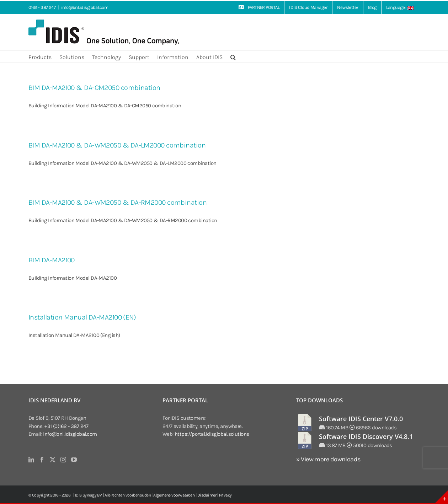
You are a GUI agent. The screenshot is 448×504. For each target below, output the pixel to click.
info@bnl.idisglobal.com (85, 7)
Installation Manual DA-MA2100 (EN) (82, 317)
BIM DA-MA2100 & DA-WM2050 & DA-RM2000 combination (118, 202)
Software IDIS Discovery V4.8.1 (366, 436)
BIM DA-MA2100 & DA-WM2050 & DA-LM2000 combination (117, 145)
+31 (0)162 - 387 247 (66, 426)
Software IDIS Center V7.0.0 (361, 419)
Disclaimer (207, 495)
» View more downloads (328, 459)
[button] (233, 57)
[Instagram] (63, 460)
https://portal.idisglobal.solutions (212, 434)
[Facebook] (42, 460)
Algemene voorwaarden (174, 495)
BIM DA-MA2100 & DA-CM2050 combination (94, 88)
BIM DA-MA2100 (52, 260)
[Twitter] (52, 460)
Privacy (225, 495)
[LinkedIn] (31, 460)
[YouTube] (74, 460)
